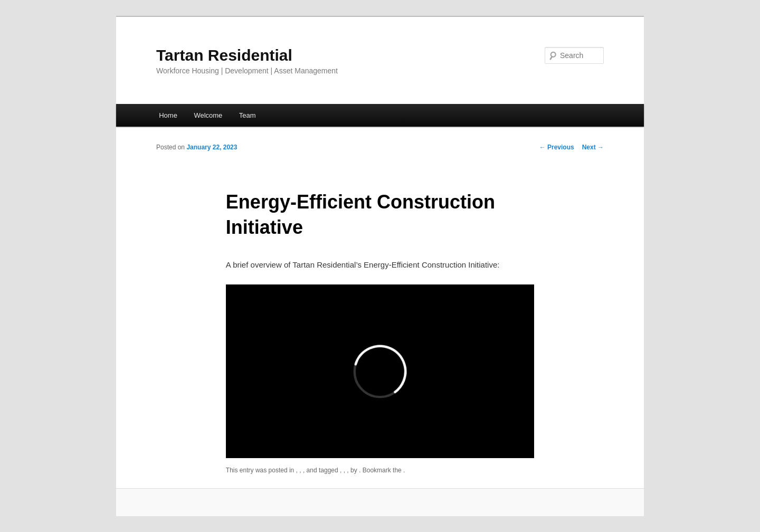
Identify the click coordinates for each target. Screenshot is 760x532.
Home (168, 115)
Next (593, 147)
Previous (557, 147)
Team (248, 115)
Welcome (208, 115)
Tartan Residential (224, 55)
